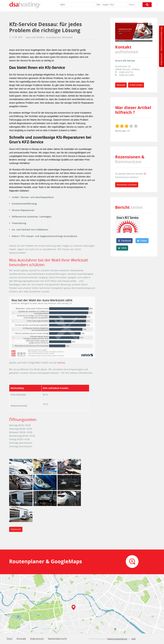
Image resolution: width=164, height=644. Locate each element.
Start (10, 639)
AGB (133, 639)
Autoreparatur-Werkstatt (59, 37)
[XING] (122, 248)
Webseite (121, 85)
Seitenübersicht (57, 639)
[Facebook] (124, 241)
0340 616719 (126, 72)
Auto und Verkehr (35, 37)
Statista (61, 363)
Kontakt (21, 639)
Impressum (161, 59)
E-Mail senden (136, 85)
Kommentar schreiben (127, 185)
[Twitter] (142, 241)
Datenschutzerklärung (161, 39)
